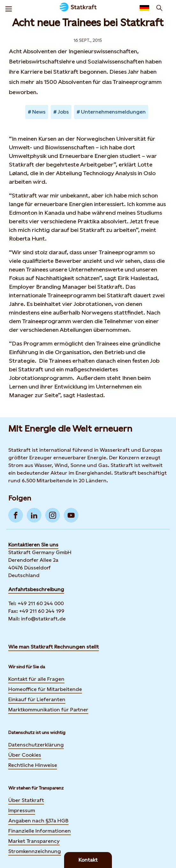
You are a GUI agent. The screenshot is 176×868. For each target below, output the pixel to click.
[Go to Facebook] (16, 515)
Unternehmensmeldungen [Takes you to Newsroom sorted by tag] (113, 112)
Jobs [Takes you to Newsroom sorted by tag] (63, 112)
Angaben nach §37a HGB (38, 821)
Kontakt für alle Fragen (36, 679)
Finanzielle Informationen (40, 831)
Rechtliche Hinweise (33, 765)
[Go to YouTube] (71, 515)
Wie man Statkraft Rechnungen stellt (54, 647)
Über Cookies (25, 755)
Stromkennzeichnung (35, 851)
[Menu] (9, 8)
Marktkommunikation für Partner (48, 710)
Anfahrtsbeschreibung (36, 589)
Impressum (22, 810)
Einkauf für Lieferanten (37, 699)
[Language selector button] (144, 8)
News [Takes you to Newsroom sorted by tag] (39, 112)
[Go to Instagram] (53, 515)
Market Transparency (34, 841)
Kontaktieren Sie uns (33, 545)
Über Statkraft (26, 800)
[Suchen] (159, 8)
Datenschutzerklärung (36, 745)
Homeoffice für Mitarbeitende (45, 689)
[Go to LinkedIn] (34, 515)
